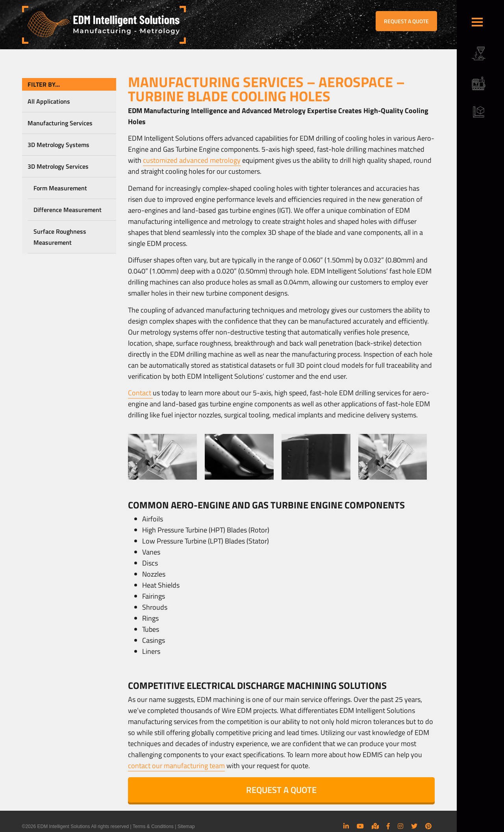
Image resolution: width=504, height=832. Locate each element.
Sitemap (186, 826)
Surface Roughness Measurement (60, 237)
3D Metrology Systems (58, 145)
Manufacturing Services (60, 123)
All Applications (49, 101)
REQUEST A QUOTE (406, 21)
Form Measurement (60, 188)
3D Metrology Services (58, 166)
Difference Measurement (68, 210)
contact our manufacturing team (176, 766)
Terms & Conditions (153, 826)
